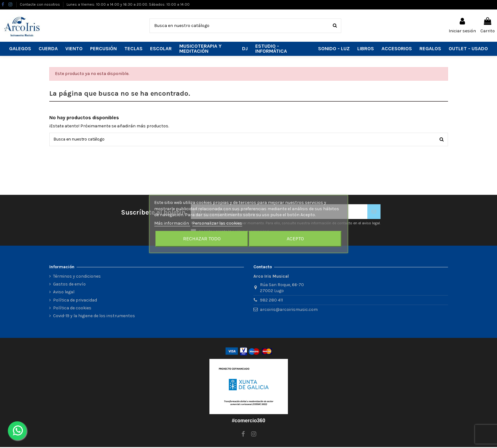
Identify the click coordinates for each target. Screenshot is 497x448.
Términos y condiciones (77, 277)
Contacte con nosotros (40, 4)
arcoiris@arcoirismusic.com (289, 310)
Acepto (295, 239)
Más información (172, 223)
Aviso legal (64, 293)
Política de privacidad (75, 301)
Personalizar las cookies (217, 223)
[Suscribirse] (374, 213)
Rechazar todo (202, 239)
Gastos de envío (69, 285)
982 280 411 (271, 301)
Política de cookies (72, 309)
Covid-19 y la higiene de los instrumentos (94, 317)
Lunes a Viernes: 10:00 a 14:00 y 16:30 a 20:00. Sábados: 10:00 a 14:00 (128, 4)
